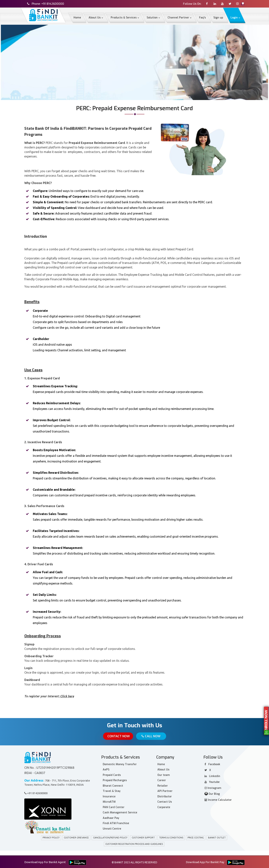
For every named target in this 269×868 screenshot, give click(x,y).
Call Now (151, 736)
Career (162, 780)
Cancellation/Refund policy (110, 837)
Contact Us (165, 801)
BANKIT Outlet (217, 837)
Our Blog (212, 793)
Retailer (163, 785)
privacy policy (51, 837)
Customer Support (143, 837)
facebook (212, 764)
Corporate (164, 806)
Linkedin (212, 775)
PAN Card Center (114, 806)
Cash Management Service (120, 812)
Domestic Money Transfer (120, 764)
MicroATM (109, 801)
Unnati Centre (112, 828)
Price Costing (196, 837)
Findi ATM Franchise (116, 823)
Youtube (212, 781)
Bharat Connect (113, 785)
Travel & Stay (112, 790)
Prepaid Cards (112, 774)
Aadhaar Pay (111, 817)
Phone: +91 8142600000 (48, 4)
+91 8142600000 (36, 792)
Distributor (165, 796)
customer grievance (76, 837)
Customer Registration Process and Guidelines (134, 843)
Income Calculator (218, 799)
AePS (106, 769)
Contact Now (118, 736)
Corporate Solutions (51, 76)
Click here (67, 696)
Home (28, 76)
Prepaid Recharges (115, 780)
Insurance (109, 796)
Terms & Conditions (171, 837)
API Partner (165, 790)
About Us (163, 769)
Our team (164, 774)
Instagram (213, 787)
